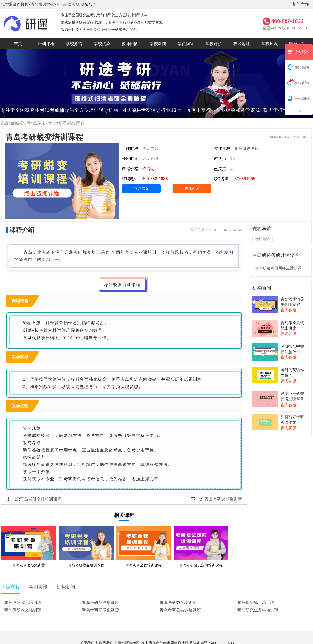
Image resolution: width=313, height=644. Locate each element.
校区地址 (242, 44)
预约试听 (141, 188)
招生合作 (301, 4)
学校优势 (102, 44)
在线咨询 (192, 188)
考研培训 (263, 239)
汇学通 (7, 4)
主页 (18, 44)
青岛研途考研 (68, 4)
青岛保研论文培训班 (23, 610)
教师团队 (130, 44)
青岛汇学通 (36, 123)
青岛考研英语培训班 (100, 602)
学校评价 (214, 44)
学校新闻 (158, 44)
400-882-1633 (288, 21)
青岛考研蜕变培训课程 (66, 123)
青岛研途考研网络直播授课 (278, 268)
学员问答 (186, 44)
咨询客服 (288, 310)
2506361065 (244, 179)
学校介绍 (74, 44)
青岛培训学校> (44, 4)
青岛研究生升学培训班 (258, 610)
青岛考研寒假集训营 (100, 610)
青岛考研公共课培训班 (180, 610)
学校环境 (270, 44)
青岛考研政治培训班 (23, 602)
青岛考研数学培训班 (178, 602)
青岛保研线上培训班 (256, 602)
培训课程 (46, 44)
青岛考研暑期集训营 (223, 499)
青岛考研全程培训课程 (41, 499)
